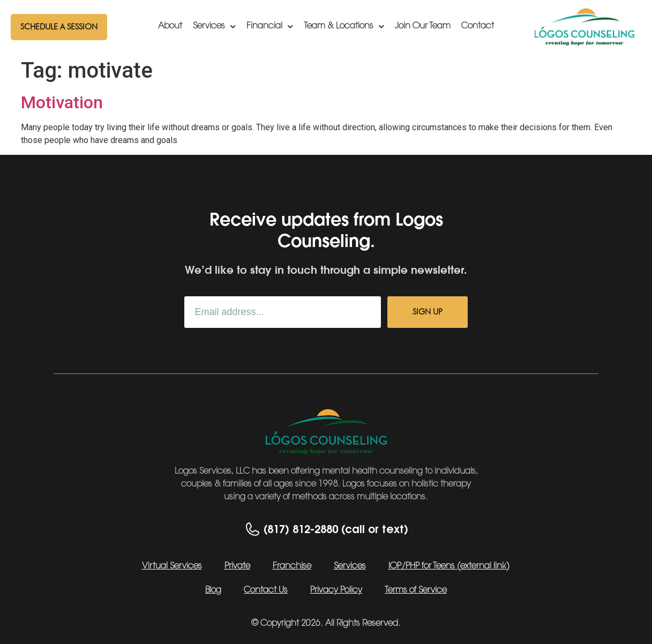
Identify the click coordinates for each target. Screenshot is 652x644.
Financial (270, 27)
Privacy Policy (336, 590)
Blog (213, 590)
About (170, 26)
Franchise (292, 566)
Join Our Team (423, 26)
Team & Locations (344, 27)
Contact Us (266, 590)
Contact (478, 26)
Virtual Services (172, 566)
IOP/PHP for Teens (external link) (449, 566)
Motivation (62, 102)
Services (214, 27)
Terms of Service (416, 590)
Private (237, 566)
